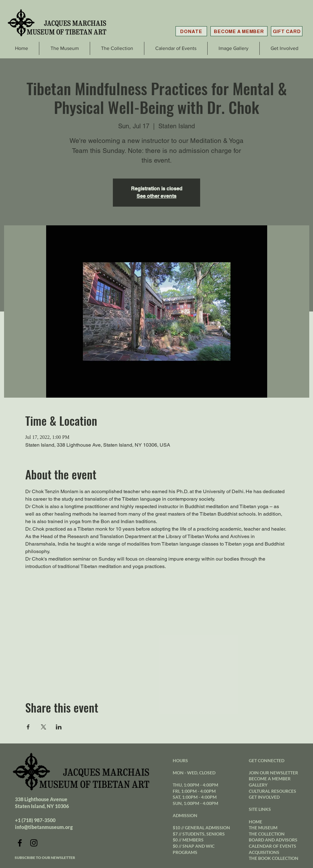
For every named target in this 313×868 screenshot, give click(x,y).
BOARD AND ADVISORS (273, 840)
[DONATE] (191, 31)
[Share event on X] (43, 727)
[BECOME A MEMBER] (239, 31)
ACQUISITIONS (264, 852)
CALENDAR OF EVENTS (272, 846)
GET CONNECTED (267, 760)
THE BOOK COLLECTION (274, 858)
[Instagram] (34, 843)
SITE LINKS (260, 809)
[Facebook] (20, 843)
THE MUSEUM (263, 828)
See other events (156, 196)
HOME (255, 822)
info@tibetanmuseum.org (44, 827)
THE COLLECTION (267, 834)
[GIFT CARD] (287, 31)
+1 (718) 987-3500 (35, 820)
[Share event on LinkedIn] (59, 727)
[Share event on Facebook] (28, 727)
